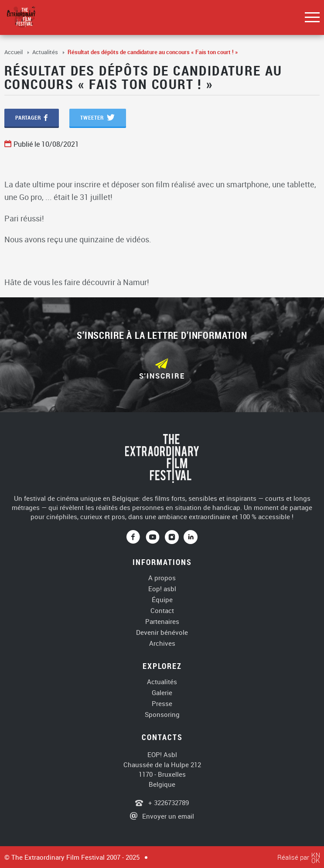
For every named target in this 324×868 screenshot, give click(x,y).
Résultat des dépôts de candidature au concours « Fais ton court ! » (153, 52)
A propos (162, 578)
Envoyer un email (168, 816)
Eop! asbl (162, 589)
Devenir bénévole (162, 632)
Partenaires (162, 622)
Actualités (46, 52)
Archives (162, 643)
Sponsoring (162, 715)
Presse (162, 704)
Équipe (162, 600)
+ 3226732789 (168, 803)
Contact (162, 611)
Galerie (162, 693)
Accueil (14, 52)
